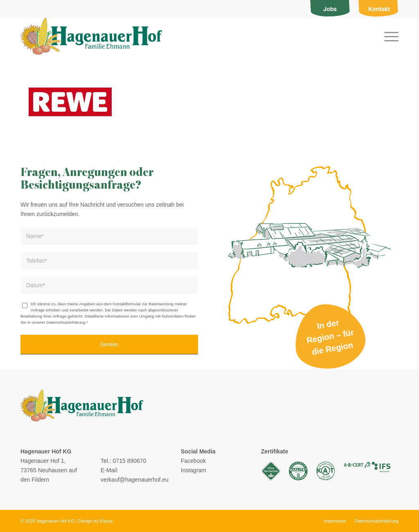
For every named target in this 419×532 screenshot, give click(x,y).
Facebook (193, 461)
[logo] (91, 36)
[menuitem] (330, 9)
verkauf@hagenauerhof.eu (135, 480)
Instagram (194, 470)
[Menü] (389, 36)
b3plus (106, 521)
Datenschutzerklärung (66, 322)
